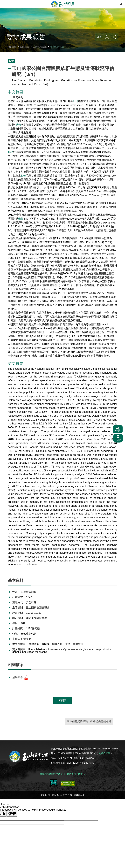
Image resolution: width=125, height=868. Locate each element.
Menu (4, 4)
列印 (107, 43)
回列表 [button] (62, 705)
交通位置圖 (104, 758)
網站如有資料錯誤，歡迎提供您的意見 (89, 726)
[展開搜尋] (121, 4)
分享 (115, 43)
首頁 (12, 51)
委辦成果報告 (57, 51)
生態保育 (25, 51)
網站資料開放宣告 (76, 777)
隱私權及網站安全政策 (51, 777)
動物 (76, 106)
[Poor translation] (12, 816)
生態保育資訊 (40, 51)
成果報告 (21, 682)
